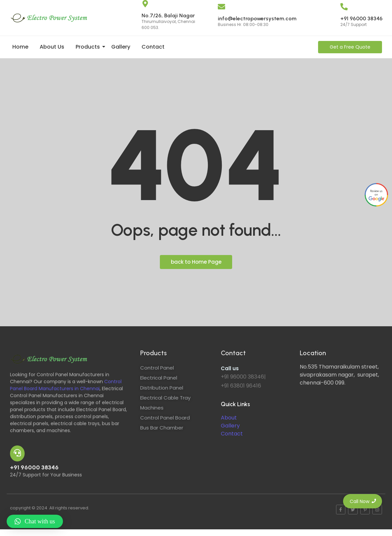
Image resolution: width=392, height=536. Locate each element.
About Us (52, 47)
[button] (35, 521)
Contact (153, 47)
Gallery (121, 47)
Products (89, 47)
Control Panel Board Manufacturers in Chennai (66, 385)
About (229, 418)
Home (20, 47)
